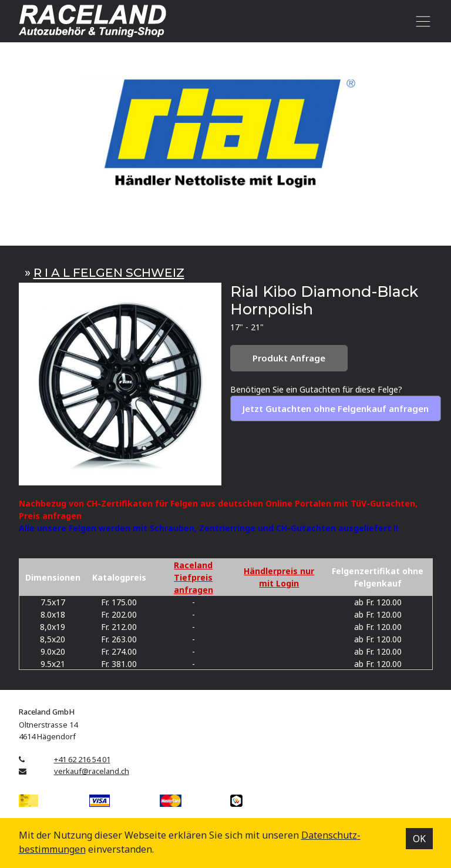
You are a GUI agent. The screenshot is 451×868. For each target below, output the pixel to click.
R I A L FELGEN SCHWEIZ (109, 272)
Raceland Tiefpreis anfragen (193, 577)
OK (419, 839)
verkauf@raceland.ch (92, 771)
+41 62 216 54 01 (82, 759)
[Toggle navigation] (421, 21)
